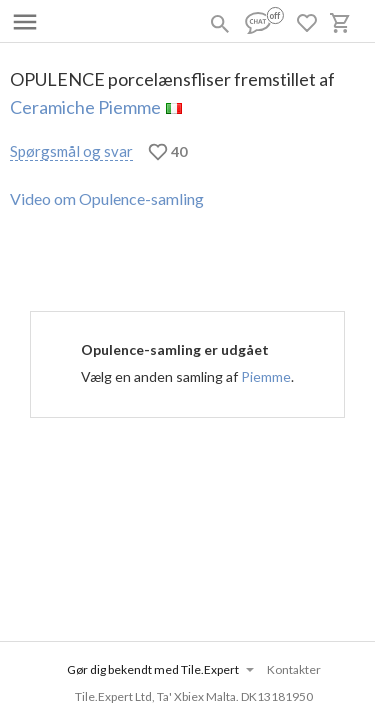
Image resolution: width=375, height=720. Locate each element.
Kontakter (294, 669)
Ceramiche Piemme (85, 107)
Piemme (266, 376)
